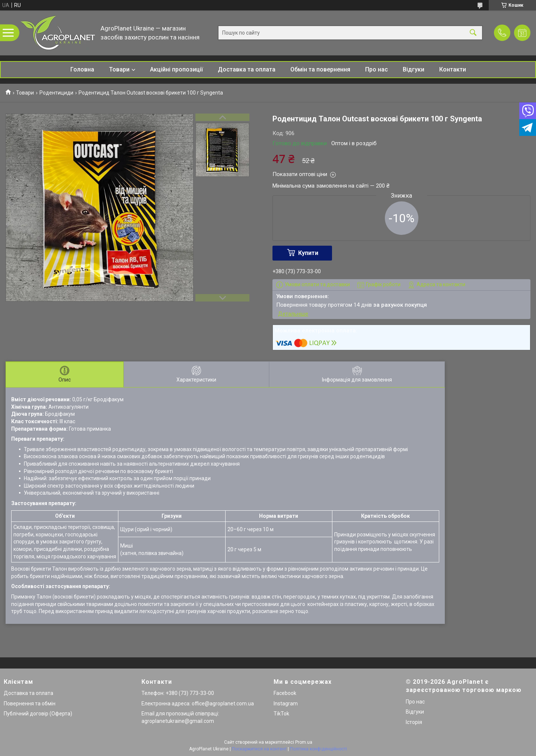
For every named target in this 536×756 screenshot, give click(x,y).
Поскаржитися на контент (259, 749)
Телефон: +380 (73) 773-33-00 (178, 693)
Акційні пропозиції (176, 69)
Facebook (285, 693)
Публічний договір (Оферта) (38, 714)
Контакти (453, 69)
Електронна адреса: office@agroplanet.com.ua (198, 704)
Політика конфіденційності (318, 749)
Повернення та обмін (30, 704)
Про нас (377, 69)
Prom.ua (304, 742)
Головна (82, 69)
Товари (119, 69)
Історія (414, 722)
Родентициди (56, 93)
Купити (308, 253)
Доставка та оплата (247, 69)
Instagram (286, 704)
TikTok (281, 714)
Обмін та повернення (320, 69)
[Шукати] (473, 33)
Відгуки (414, 69)
